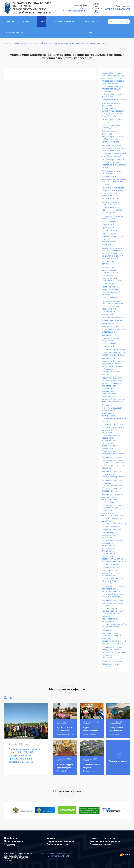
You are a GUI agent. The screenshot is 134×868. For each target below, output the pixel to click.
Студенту (26, 21)
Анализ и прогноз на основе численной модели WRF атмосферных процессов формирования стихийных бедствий (114, 151)
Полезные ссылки (100, 845)
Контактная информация (105, 841)
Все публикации (118, 757)
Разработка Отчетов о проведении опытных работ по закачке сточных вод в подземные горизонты (114, 652)
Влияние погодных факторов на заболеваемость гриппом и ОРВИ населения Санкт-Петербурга (113, 137)
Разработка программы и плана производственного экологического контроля (114, 352)
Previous (11, 810)
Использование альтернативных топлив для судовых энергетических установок (113, 239)
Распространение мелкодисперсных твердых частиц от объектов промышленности (110, 292)
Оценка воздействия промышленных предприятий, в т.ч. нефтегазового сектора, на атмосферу (113, 207)
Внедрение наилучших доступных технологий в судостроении (113, 329)
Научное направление (63, 21)
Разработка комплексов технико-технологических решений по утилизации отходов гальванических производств (114, 463)
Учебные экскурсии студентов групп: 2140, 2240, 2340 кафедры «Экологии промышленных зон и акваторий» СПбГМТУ (25, 756)
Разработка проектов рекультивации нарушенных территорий (114, 474)
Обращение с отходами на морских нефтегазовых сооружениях (114, 320)
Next (123, 810)
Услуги (42, 21)
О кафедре (9, 21)
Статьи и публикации (13, 33)
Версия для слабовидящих (96, 6)
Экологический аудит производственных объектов (112, 664)
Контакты (93, 33)
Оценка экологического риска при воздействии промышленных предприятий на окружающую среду (113, 193)
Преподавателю (14, 841)
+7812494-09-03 (118, 10)
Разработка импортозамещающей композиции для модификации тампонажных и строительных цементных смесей (114, 413)
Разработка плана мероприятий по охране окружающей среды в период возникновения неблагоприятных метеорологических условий (113, 366)
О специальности (90, 21)
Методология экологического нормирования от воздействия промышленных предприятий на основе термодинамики (113, 275)
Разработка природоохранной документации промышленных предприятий (110, 341)
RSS (9, 698)
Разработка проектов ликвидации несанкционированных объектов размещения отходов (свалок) (113, 486)
